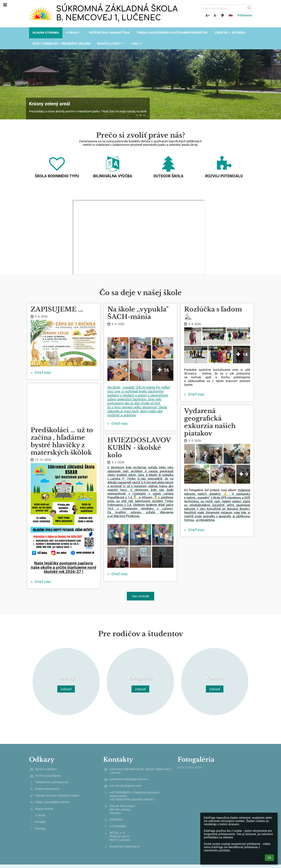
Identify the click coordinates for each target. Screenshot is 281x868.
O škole (40, 815)
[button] (231, 15)
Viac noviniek (140, 596)
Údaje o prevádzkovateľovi (52, 802)
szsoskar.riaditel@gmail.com (129, 779)
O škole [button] (74, 33)
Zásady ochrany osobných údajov (57, 795)
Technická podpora (48, 776)
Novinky (40, 829)
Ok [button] (269, 858)
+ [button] (207, 15)
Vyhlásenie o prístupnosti (52, 782)
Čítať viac (42, 373)
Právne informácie (47, 789)
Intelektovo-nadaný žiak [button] (109, 33)
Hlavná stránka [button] (46, 33)
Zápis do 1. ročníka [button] (230, 33)
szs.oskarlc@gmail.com (125, 786)
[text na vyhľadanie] (227, 9)
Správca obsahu (46, 769)
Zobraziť (66, 689)
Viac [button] (137, 44)
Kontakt (40, 822)
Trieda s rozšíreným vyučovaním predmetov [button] (172, 33)
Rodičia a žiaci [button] (111, 44)
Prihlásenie (245, 15)
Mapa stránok (44, 809)
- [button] (215, 15)
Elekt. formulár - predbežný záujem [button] (61, 44)
